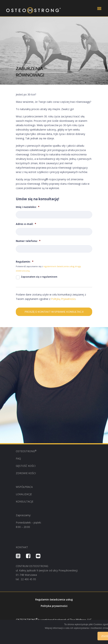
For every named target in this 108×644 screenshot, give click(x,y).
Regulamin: (25, 262)
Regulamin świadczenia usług (54, 599)
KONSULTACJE (25, 501)
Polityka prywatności (54, 606)
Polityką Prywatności (63, 299)
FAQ (18, 458)
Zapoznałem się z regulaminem (39, 277)
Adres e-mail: (26, 224)
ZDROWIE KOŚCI (26, 473)
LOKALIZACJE (24, 494)
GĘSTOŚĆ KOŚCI (26, 466)
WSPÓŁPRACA (25, 487)
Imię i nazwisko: (28, 207)
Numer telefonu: (28, 241)
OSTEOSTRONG (26, 451)
